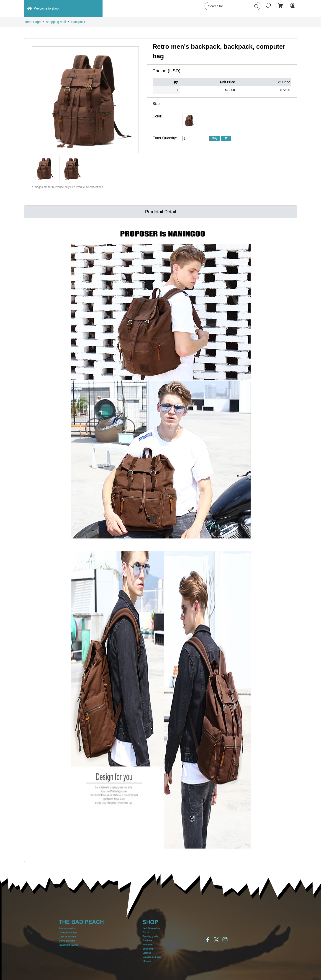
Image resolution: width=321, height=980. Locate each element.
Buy (215, 138)
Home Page (32, 22)
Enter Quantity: (165, 138)
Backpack (78, 22)
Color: (158, 116)
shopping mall (56, 22)
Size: (157, 104)
